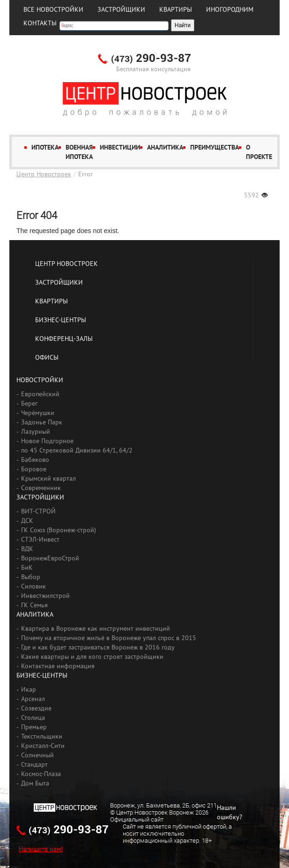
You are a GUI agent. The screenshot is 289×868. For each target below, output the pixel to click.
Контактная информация (58, 666)
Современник (41, 488)
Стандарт (34, 764)
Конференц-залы (64, 339)
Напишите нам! (41, 849)
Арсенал (33, 699)
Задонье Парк (42, 422)
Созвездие (36, 708)
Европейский (40, 394)
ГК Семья (34, 605)
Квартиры (176, 9)
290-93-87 (151, 59)
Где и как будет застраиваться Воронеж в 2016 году (98, 647)
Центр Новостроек (44, 174)
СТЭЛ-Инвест (40, 539)
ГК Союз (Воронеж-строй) (59, 530)
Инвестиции (120, 147)
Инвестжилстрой (45, 596)
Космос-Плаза (41, 774)
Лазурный (36, 431)
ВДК (27, 549)
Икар (29, 689)
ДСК (27, 521)
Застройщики (121, 9)
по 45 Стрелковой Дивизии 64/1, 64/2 (77, 450)
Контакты (40, 23)
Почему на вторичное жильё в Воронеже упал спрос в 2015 (109, 638)
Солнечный (37, 755)
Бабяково (35, 460)
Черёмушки (38, 413)
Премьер (34, 727)
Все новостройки (53, 9)
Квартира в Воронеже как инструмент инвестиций (96, 628)
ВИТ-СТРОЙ (38, 511)
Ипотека (45, 147)
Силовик (33, 586)
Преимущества (215, 147)
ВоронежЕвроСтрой (50, 558)
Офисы (47, 357)
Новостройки (40, 380)
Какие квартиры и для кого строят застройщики (92, 657)
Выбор (31, 577)
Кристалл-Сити (43, 746)
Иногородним (230, 9)
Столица (33, 717)
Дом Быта (35, 783)
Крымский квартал (48, 478)
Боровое (34, 469)
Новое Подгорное (47, 441)
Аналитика (165, 147)
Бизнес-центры (61, 320)
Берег (29, 403)
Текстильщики (42, 736)
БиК (27, 567)
